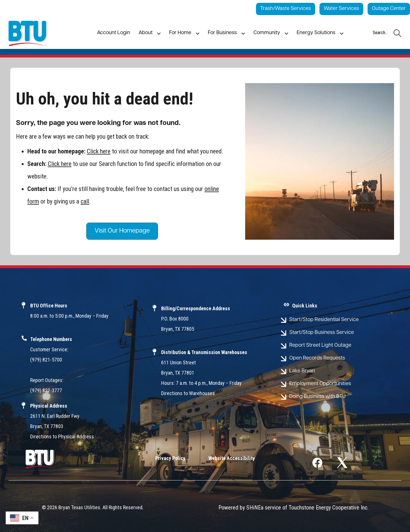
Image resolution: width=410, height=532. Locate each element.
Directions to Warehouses (188, 393)
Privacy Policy (170, 458)
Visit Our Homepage (122, 231)
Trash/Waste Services (286, 9)
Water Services (341, 9)
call (85, 201)
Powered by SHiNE (240, 508)
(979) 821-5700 (46, 360)
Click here (99, 151)
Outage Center (389, 9)
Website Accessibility (232, 458)
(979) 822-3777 (46, 390)
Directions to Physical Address (62, 437)
